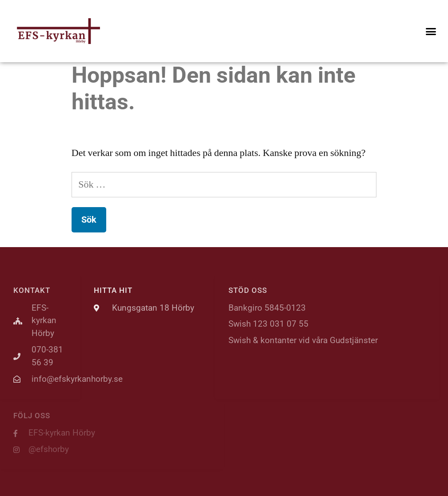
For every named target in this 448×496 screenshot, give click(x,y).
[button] (431, 31)
